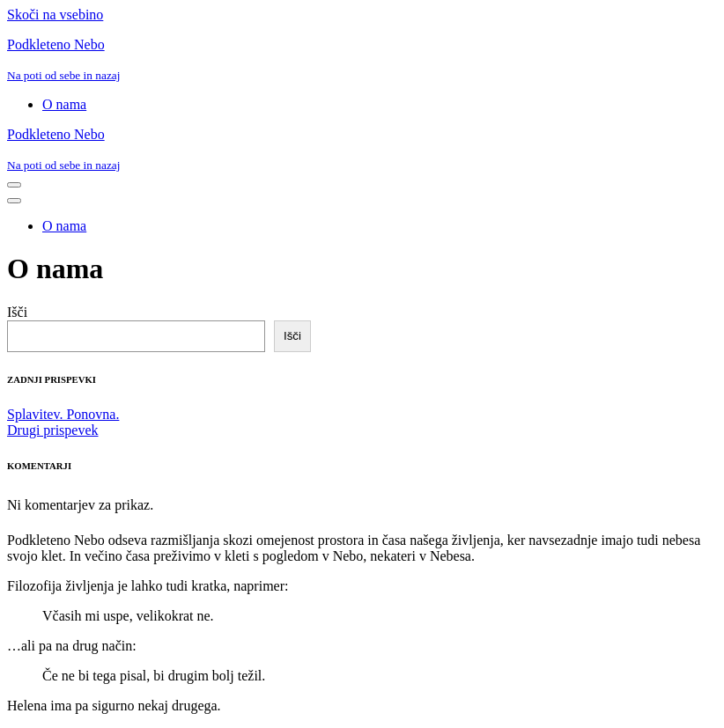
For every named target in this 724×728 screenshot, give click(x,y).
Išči (17, 312)
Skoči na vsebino (55, 15)
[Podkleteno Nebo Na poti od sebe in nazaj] (362, 60)
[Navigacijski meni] (14, 185)
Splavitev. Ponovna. (63, 414)
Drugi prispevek (53, 430)
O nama (64, 104)
